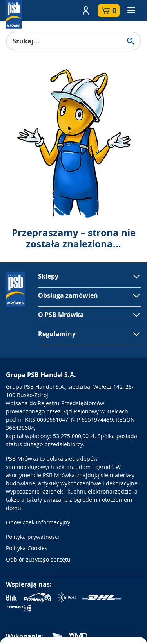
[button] (86, 11)
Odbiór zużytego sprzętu (38, 559)
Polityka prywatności (33, 537)
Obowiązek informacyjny (38, 522)
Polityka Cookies (27, 548)
